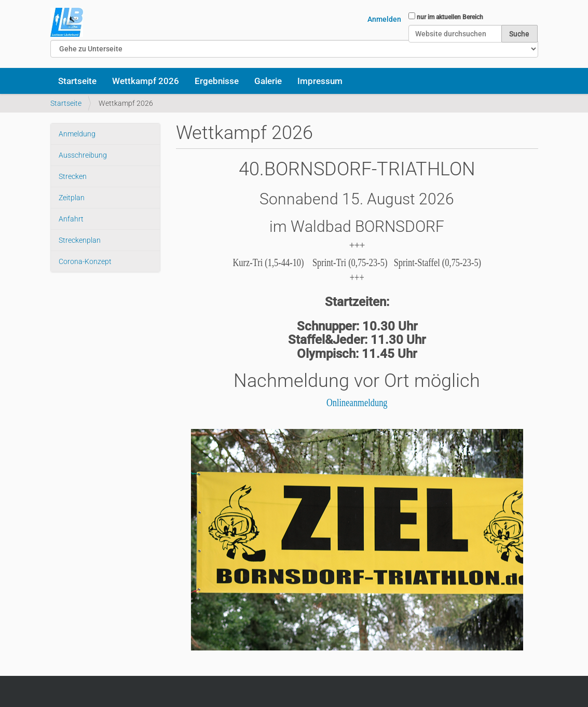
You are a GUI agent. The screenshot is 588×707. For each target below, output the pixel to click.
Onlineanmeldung (357, 403)
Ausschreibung (83, 155)
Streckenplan (80, 240)
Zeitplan (72, 198)
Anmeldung (77, 134)
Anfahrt (71, 219)
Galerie (268, 81)
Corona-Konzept (85, 261)
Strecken (73, 176)
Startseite (77, 81)
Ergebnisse (217, 81)
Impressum (320, 81)
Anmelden (384, 19)
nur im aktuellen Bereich (450, 17)
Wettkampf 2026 (146, 81)
